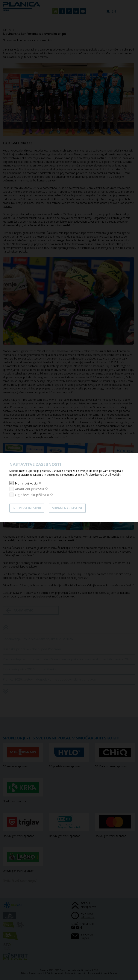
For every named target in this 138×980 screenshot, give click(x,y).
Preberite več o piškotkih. (103, 475)
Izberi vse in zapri (27, 508)
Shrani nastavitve (67, 508)
